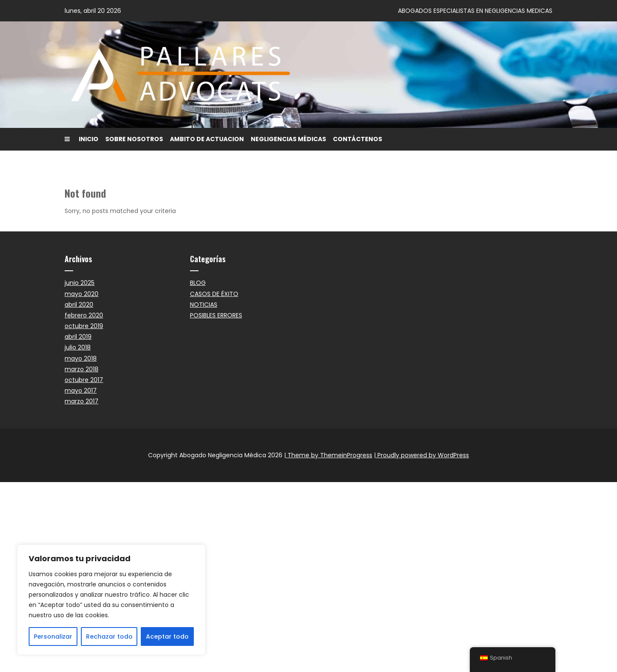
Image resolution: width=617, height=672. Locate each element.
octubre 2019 (84, 326)
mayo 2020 (82, 294)
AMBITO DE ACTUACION (207, 139)
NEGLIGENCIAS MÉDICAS (288, 139)
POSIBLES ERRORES (216, 315)
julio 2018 (78, 347)
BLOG (198, 283)
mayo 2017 (81, 391)
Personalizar (53, 636)
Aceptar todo (167, 636)
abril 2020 (79, 305)
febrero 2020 (84, 315)
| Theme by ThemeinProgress (328, 455)
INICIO (89, 139)
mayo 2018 (81, 358)
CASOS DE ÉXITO (214, 294)
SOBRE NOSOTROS (134, 139)
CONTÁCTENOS (357, 139)
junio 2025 (80, 283)
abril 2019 (78, 337)
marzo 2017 (82, 401)
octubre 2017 (84, 380)
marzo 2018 (82, 369)
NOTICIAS (204, 305)
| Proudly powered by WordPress (421, 455)
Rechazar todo (109, 636)
